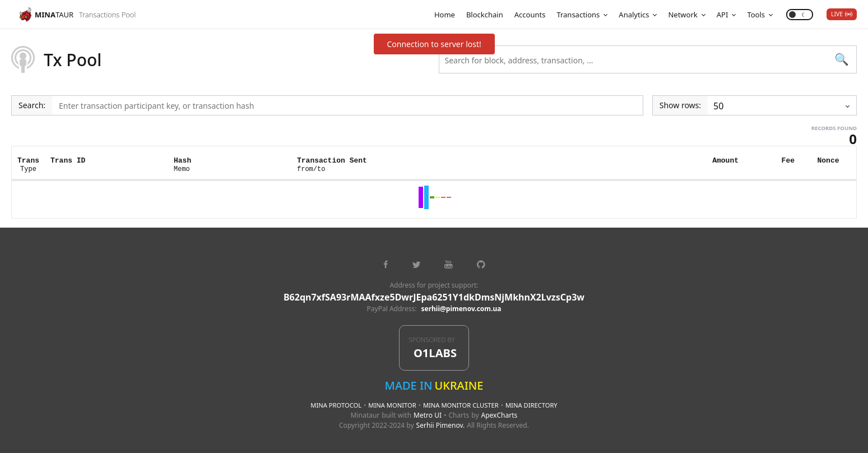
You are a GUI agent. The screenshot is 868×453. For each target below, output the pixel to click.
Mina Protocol (336, 405)
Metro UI (428, 415)
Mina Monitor (392, 405)
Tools (756, 15)
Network (683, 15)
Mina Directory (532, 405)
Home (445, 15)
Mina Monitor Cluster (461, 405)
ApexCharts (500, 415)
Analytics (634, 15)
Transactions (578, 15)
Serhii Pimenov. (441, 425)
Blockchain (485, 15)
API (723, 15)
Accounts (530, 15)
